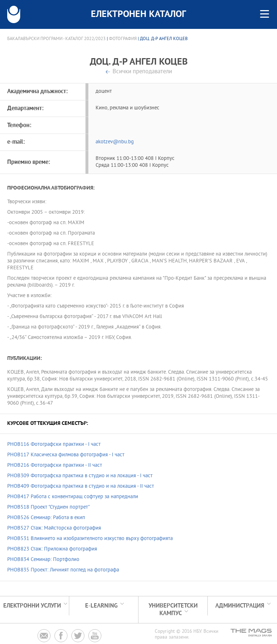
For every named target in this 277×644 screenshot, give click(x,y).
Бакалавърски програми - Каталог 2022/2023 (56, 39)
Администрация (240, 606)
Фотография (123, 39)
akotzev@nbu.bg (115, 142)
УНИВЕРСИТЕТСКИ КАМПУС (173, 610)
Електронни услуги (32, 606)
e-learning (101, 606)
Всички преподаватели (142, 72)
